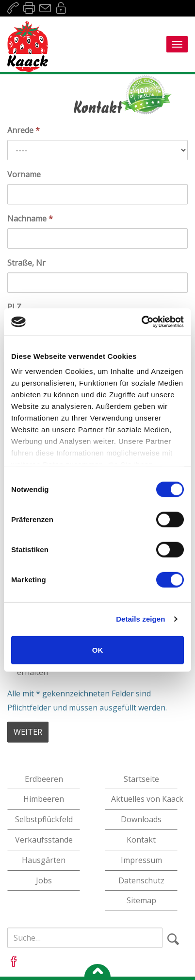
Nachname (30, 219)
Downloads (141, 819)
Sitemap (141, 900)
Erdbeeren (44, 779)
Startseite (141, 779)
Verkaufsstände (44, 840)
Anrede (24, 130)
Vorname (24, 174)
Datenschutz (141, 880)
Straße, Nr (26, 263)
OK (98, 650)
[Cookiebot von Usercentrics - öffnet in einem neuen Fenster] (141, 322)
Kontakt (141, 840)
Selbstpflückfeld (44, 819)
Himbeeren (44, 799)
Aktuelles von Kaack (144, 799)
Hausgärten (44, 860)
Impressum (141, 860)
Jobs (44, 880)
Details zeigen (140, 619)
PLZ (14, 307)
